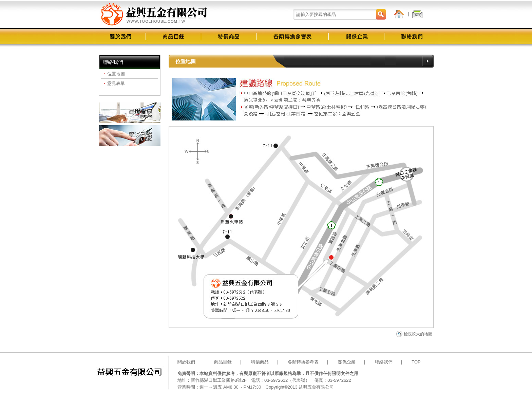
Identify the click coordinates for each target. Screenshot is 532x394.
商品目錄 (223, 362)
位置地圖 (116, 74)
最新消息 (130, 113)
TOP (416, 362)
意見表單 (116, 83)
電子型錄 (130, 136)
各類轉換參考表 (303, 362)
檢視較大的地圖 (418, 334)
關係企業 (347, 362)
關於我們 (186, 362)
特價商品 (260, 362)
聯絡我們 (384, 362)
